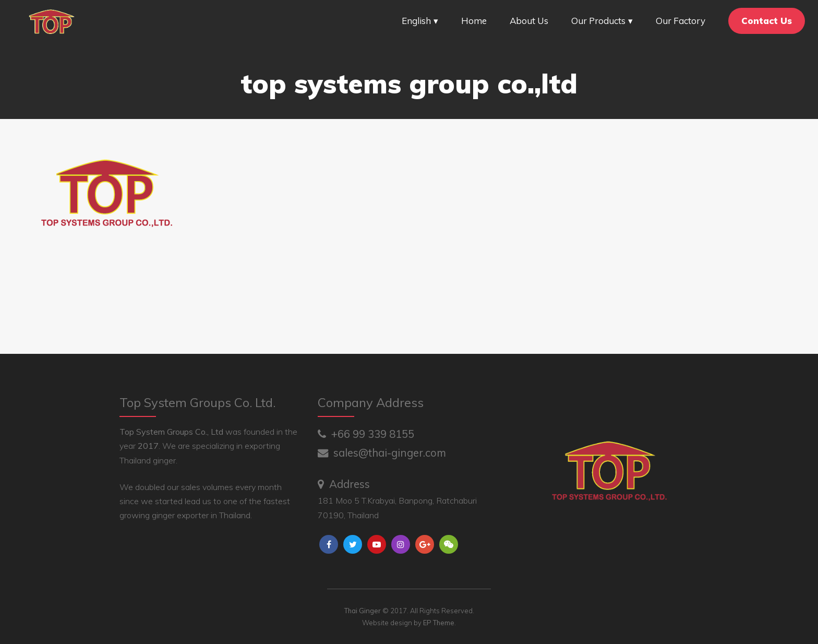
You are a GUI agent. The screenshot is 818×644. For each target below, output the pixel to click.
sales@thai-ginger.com (382, 452)
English (416, 21)
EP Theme (439, 623)
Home (474, 21)
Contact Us (767, 21)
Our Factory (681, 21)
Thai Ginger (363, 611)
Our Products (598, 21)
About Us (529, 21)
